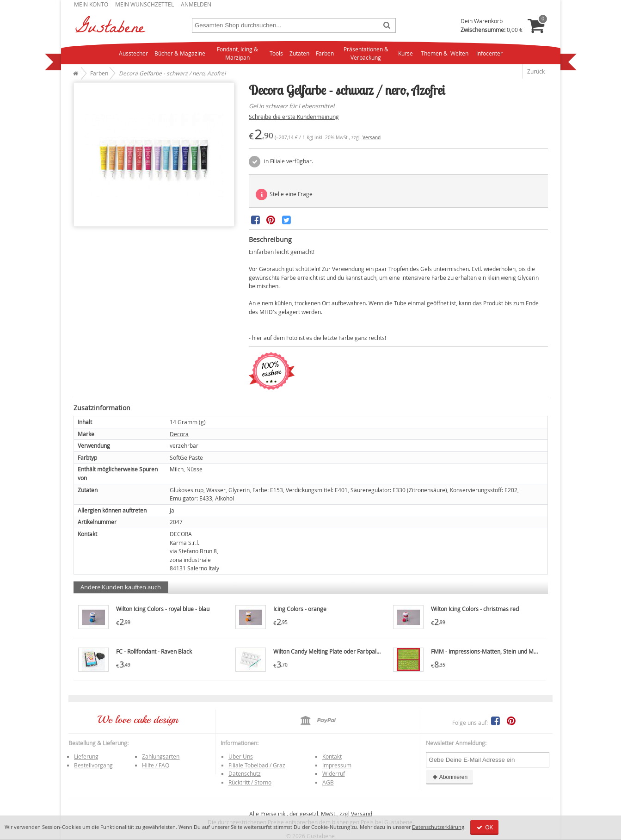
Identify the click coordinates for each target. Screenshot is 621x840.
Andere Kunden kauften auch (121, 587)
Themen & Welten (445, 53)
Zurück (536, 71)
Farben (325, 53)
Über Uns (241, 756)
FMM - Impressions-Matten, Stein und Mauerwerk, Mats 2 (505, 651)
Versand (372, 138)
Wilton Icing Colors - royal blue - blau (163, 609)
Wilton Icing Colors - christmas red (475, 609)
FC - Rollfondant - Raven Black (154, 651)
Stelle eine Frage (284, 195)
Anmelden (196, 4)
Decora (179, 434)
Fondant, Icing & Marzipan (237, 53)
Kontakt (332, 756)
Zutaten (299, 53)
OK (484, 828)
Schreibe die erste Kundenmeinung (294, 117)
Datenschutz (245, 773)
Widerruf (334, 773)
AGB (328, 782)
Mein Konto (91, 4)
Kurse (406, 53)
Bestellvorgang (93, 765)
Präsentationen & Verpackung (366, 53)
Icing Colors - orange (300, 609)
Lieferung (86, 756)
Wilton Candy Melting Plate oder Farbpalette (330, 651)
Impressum (337, 765)
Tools (276, 53)
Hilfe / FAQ (156, 765)
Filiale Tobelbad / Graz (257, 765)
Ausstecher (133, 53)
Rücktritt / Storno (250, 782)
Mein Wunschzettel (144, 4)
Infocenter (489, 53)
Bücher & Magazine (180, 53)
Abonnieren (449, 777)
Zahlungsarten (161, 756)
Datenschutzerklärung (438, 827)
